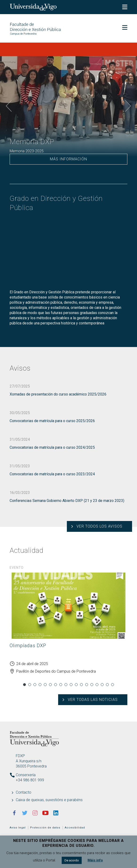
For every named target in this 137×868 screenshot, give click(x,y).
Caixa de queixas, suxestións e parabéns (49, 800)
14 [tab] (92, 685)
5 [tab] (45, 685)
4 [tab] (40, 685)
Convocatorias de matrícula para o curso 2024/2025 (52, 447)
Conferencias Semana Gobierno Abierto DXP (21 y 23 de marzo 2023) (67, 501)
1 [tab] (24, 685)
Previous (9, 106)
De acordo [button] (72, 860)
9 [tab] (66, 685)
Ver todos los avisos (99, 526)
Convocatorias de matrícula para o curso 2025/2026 (52, 421)
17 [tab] (107, 685)
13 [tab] (87, 685)
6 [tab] (50, 685)
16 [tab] (102, 685)
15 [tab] (97, 685)
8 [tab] (61, 685)
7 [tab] (56, 685)
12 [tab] (81, 685)
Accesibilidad (75, 828)
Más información (68, 159)
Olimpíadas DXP (28, 646)
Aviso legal (18, 828)
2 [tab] (30, 685)
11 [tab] (76, 685)
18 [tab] (113, 685)
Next (128, 106)
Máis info (95, 860)
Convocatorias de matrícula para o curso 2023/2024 (52, 474)
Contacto (24, 792)
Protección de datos (45, 828)
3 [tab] (35, 685)
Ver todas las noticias (93, 700)
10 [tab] (71, 685)
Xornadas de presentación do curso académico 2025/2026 (58, 394)
